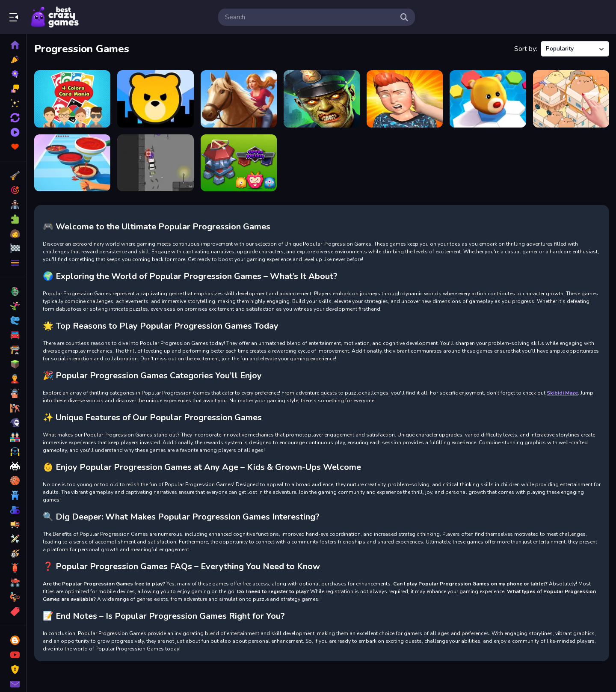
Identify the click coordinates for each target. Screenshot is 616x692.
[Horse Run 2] (239, 99)
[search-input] (310, 17)
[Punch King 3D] (405, 99)
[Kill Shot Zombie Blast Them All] (322, 99)
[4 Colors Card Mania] (72, 99)
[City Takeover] (155, 99)
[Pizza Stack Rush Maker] (72, 163)
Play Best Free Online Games (55, 17)
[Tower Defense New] (239, 163)
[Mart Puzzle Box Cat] (571, 99)
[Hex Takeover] (488, 99)
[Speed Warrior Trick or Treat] (155, 163)
